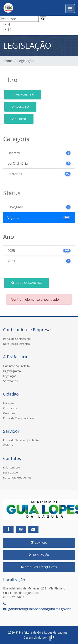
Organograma (12, 371)
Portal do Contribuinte (17, 339)
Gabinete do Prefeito (16, 366)
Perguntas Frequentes (17, 477)
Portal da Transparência (18, 418)
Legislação (10, 376)
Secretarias (10, 381)
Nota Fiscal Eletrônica (16, 344)
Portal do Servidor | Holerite (21, 440)
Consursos (10, 408)
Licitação (9, 403)
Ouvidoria (9, 413)
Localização (11, 472)
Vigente (23, 94)
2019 (19, 119)
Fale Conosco (12, 467)
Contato (39, 543)
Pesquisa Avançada (27, 283)
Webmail (9, 445)
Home (8, 61)
